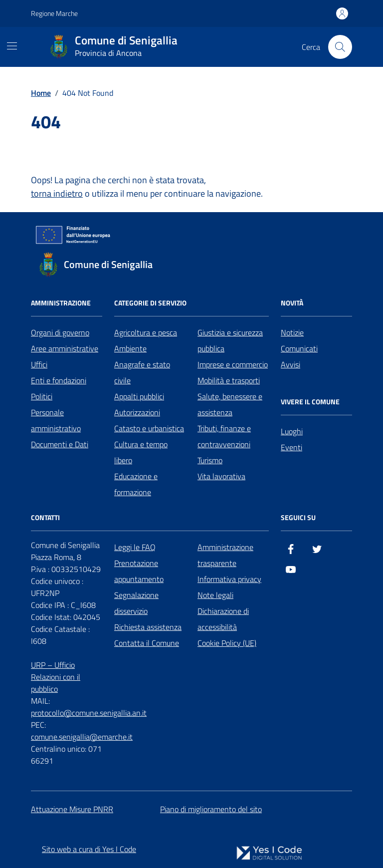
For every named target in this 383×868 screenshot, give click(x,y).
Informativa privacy (229, 579)
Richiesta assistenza (148, 627)
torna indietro (57, 193)
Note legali (215, 595)
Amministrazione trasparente (225, 555)
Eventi (291, 447)
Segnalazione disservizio (136, 603)
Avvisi (290, 364)
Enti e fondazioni (59, 380)
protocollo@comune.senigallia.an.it (89, 713)
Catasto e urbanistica (149, 428)
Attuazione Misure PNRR (72, 809)
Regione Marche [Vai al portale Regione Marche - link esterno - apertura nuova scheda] (54, 13)
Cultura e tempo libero (141, 452)
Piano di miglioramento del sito (211, 809)
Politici (42, 396)
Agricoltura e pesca (146, 332)
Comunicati (299, 348)
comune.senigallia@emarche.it (82, 737)
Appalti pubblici (139, 396)
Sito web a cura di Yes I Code (89, 849)
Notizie (292, 332)
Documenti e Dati (60, 444)
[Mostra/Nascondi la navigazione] (12, 46)
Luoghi (292, 431)
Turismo (210, 460)
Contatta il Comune (147, 643)
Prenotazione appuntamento (139, 571)
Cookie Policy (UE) (227, 643)
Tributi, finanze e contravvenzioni (224, 436)
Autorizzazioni (137, 412)
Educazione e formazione (136, 484)
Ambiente (130, 348)
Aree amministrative (65, 348)
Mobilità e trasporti (229, 380)
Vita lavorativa (221, 476)
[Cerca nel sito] (340, 47)
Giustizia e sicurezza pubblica (230, 340)
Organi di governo (60, 332)
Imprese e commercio (233, 364)
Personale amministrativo (56, 420)
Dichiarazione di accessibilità (223, 619)
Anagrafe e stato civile (142, 372)
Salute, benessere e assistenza (230, 404)
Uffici (39, 364)
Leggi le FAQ (135, 547)
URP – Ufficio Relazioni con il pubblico (56, 677)
